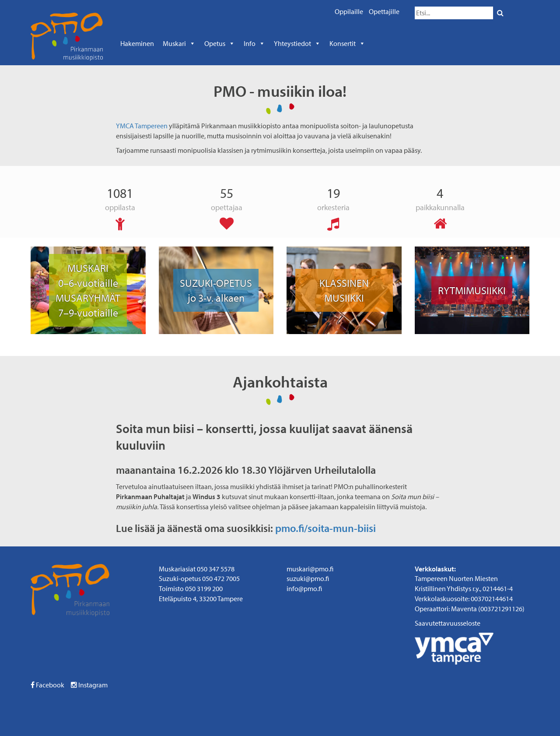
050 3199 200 (204, 588)
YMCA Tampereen (142, 126)
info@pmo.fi (304, 588)
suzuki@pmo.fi (308, 578)
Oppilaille (349, 11)
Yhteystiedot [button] (297, 43)
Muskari (179, 43)
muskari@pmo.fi (310, 569)
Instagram (89, 685)
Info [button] (254, 43)
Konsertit (347, 43)
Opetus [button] (220, 43)
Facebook (47, 685)
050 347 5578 (216, 569)
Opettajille (384, 11)
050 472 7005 (221, 578)
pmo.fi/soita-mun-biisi (325, 528)
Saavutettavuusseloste (448, 623)
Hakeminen (137, 43)
